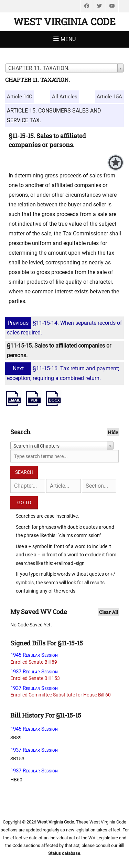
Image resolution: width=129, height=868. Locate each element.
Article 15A (109, 97)
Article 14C (20, 97)
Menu (68, 39)
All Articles (65, 97)
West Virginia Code (64, 22)
